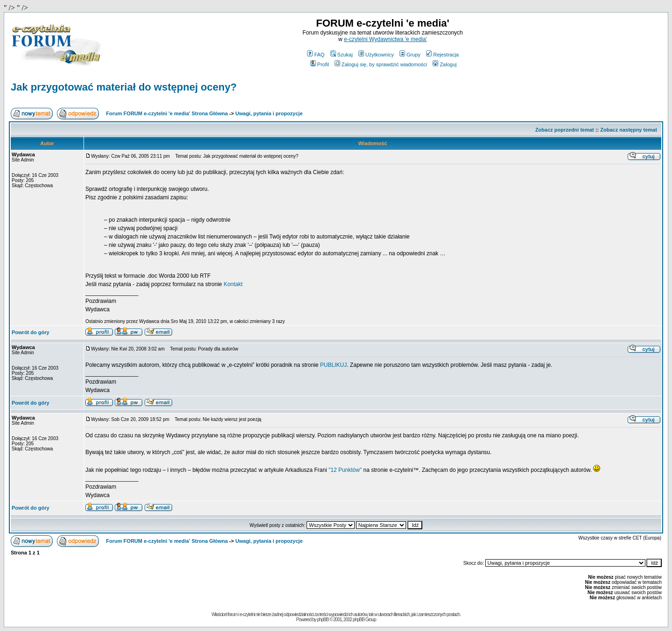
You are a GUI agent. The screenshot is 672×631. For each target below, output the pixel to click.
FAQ (316, 55)
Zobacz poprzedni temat (565, 130)
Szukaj (342, 55)
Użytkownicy (376, 55)
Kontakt (233, 284)
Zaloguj (444, 64)
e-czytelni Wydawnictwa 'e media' (385, 39)
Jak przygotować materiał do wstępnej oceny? (124, 87)
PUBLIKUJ (333, 365)
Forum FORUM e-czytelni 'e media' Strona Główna (167, 113)
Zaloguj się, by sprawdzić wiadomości (381, 64)
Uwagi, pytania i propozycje (269, 113)
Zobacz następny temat (629, 130)
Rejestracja (442, 55)
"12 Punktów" (345, 470)
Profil (320, 64)
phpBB (323, 620)
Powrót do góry (31, 332)
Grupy (410, 55)
